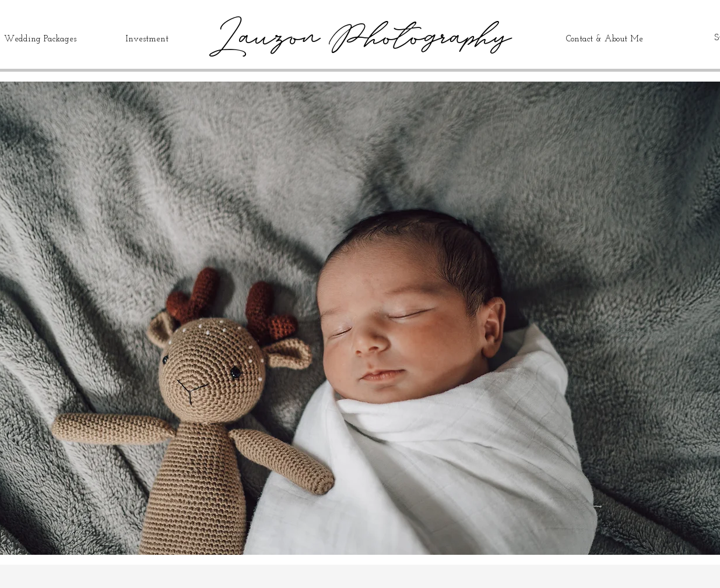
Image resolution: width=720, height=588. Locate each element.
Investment (147, 39)
